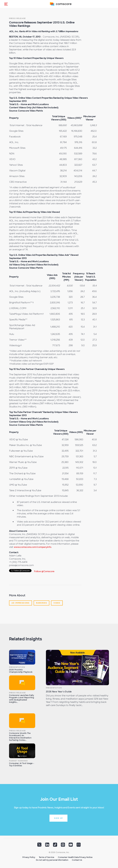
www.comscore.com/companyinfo (33, 547)
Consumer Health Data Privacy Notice (75, 857)
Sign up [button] (58, 818)
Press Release (17, 18)
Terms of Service (47, 857)
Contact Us (77, 860)
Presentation (17, 667)
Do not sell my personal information (52, 860)
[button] (6, 4)
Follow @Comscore (44, 571)
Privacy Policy (29, 857)
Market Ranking (18, 761)
